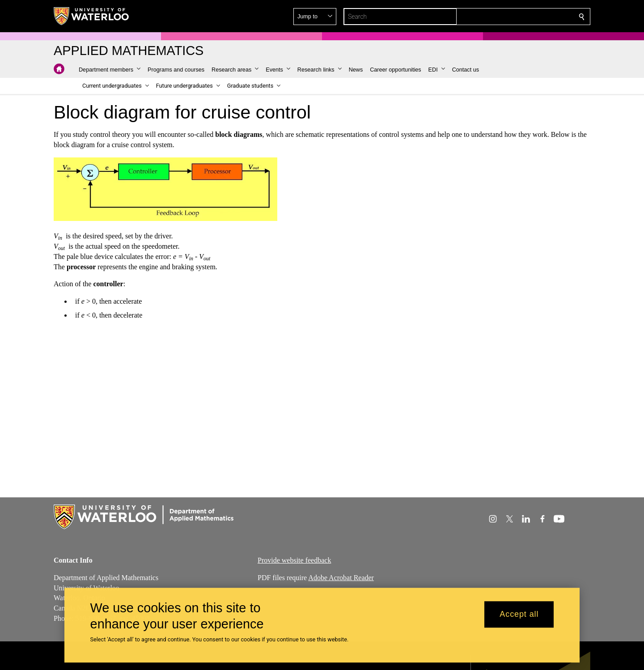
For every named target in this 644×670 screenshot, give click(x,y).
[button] (517, 17)
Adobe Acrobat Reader (341, 578)
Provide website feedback (294, 560)
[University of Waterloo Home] (92, 16)
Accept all (519, 615)
